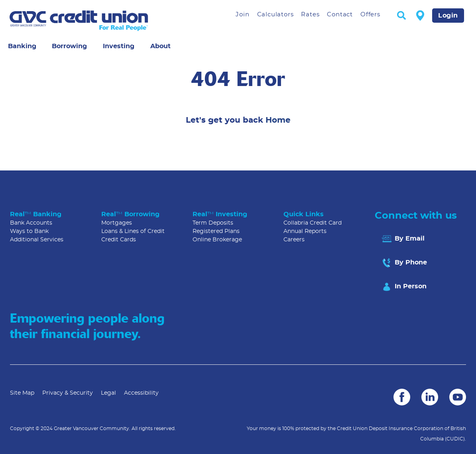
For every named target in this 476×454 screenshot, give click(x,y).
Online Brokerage (217, 240)
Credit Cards (119, 240)
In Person (404, 287)
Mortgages (117, 223)
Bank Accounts (31, 223)
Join (242, 15)
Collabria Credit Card (313, 223)
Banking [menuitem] (22, 46)
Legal (108, 393)
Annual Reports (305, 231)
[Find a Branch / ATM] (420, 15)
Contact (340, 15)
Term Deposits (213, 223)
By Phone (404, 263)
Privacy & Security (68, 393)
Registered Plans (216, 231)
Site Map (22, 393)
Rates (310, 15)
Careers (294, 240)
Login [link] (448, 16)
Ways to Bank (29, 231)
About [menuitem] (160, 46)
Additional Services (37, 240)
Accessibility (141, 393)
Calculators (275, 15)
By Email (403, 239)
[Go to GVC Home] (97, 21)
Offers (370, 15)
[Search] (401, 16)
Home (278, 120)
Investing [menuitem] (119, 46)
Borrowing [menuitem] (69, 46)
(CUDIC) (455, 439)
